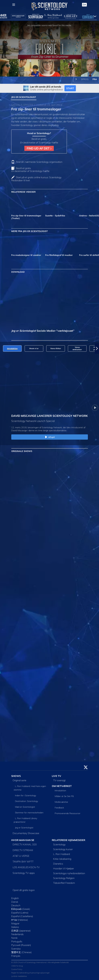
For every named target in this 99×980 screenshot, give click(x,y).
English (15, 898)
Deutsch (16, 905)
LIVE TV (56, 776)
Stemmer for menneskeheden (29, 813)
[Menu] (14, 5)
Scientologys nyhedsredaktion (69, 873)
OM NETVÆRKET (62, 786)
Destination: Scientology (27, 801)
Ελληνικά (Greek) (21, 909)
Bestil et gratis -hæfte (30, 170)
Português (17, 941)
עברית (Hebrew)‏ (20, 920)
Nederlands (17, 934)
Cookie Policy (17, 969)
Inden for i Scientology (26, 795)
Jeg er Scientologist (24, 828)
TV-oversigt (59, 780)
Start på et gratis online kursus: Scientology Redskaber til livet (36, 179)
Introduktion (60, 791)
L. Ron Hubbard (62, 854)
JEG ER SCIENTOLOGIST (24, 97)
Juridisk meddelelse (19, 976)
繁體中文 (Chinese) (21, 952)
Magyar (15, 923)
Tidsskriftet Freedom (64, 883)
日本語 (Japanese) (21, 931)
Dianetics (58, 864)
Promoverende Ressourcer (68, 813)
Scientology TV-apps (24, 873)
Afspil (50, 437)
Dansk (15, 902)
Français (16, 956)
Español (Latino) (20, 913)
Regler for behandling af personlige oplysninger (30, 973)
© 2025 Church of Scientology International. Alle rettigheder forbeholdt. (40, 962)
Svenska (16, 949)
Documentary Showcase (26, 833)
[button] (97, 348)
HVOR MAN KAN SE (23, 840)
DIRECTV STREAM (23, 850)
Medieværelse (61, 802)
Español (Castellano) (22, 916)
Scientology (59, 844)
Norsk (14, 938)
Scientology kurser (63, 849)
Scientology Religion (64, 878)
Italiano (15, 927)
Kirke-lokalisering (62, 859)
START (70, 88)
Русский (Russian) (21, 945)
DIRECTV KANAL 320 (25, 844)
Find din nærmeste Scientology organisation (39, 162)
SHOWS (16, 776)
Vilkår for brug (17, 966)
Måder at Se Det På (64, 796)
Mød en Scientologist (25, 807)
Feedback (59, 808)
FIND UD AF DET (39, 148)
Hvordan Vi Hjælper (64, 868)
